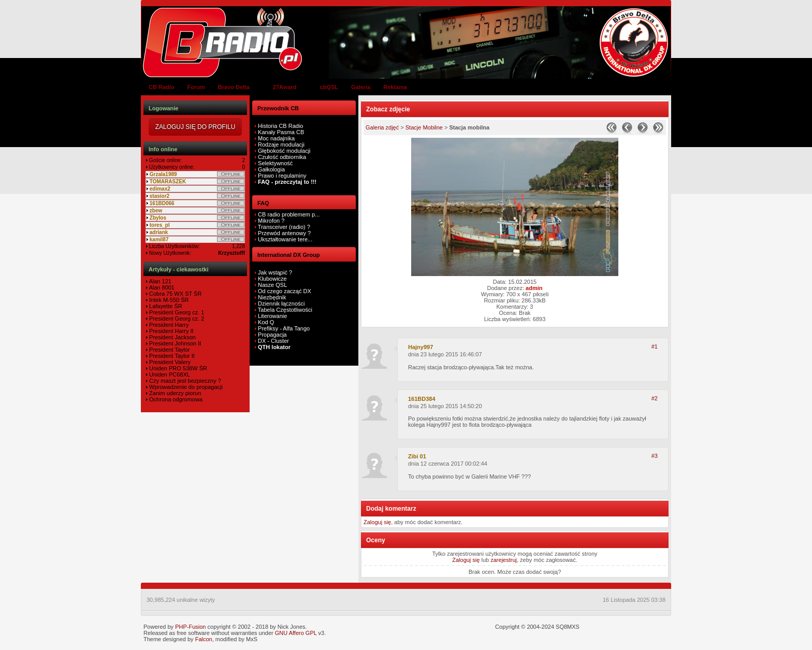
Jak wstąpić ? (275, 272)
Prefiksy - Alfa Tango (284, 328)
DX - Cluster (273, 341)
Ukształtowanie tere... (284, 239)
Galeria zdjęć (382, 127)
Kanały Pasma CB (281, 132)
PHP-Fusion (190, 627)
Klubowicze (272, 279)
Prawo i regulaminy (281, 176)
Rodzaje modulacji (281, 145)
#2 (655, 398)
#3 (655, 456)
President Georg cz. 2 (176, 319)
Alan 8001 (161, 287)
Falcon (204, 639)
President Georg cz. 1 (176, 312)
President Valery (169, 362)
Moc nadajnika (276, 138)
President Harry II (171, 331)
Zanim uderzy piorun (174, 393)
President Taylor (169, 350)
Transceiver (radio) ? (283, 227)
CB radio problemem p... (288, 214)
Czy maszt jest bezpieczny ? (184, 381)
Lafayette (160, 306)
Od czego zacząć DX (285, 291)
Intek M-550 (163, 300)
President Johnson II (174, 343)
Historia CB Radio (280, 126)
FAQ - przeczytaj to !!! (286, 182)
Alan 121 (160, 281)
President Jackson (172, 337)
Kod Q (266, 322)
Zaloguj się (377, 522)
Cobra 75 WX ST (170, 294)
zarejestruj (504, 560)
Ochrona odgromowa (175, 399)
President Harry (168, 325)
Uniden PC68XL (169, 374)
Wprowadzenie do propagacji (185, 387)
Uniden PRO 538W (173, 368)
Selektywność (275, 163)
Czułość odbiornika (282, 157)
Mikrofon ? (270, 221)
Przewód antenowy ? (284, 233)
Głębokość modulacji (284, 151)
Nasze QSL (272, 285)
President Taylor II (171, 356)
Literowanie (272, 316)
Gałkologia (271, 169)
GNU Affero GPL (296, 633)
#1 (655, 346)
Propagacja (272, 335)
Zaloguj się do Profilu (195, 127)
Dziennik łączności (281, 304)
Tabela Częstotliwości (285, 310)
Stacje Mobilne (424, 127)
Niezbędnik (272, 297)
